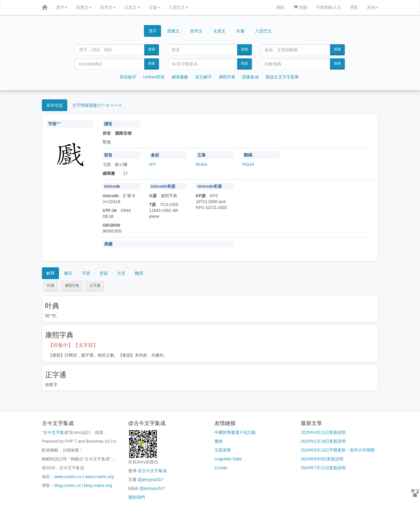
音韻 (104, 273)
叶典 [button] (51, 286)
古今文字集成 (56, 432)
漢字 (62, 7)
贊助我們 (137, 497)
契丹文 (108, 7)
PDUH (248, 164)
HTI (153, 164)
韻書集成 (250, 77)
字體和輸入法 (329, 7)
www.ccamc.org (99, 477)
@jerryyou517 (150, 480)
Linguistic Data (228, 459)
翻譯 (139, 273)
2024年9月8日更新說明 (322, 459)
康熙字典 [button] (72, 286)
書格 (219, 441)
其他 (373, 7)
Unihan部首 (154, 77)
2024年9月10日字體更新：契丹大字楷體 (338, 450)
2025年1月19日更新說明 (323, 441)
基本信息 (55, 105)
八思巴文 (178, 7)
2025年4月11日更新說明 (323, 432)
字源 (86, 273)
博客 (354, 7)
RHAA (202, 164)
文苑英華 (223, 450)
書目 (68, 273)
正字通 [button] (95, 286)
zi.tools (221, 468)
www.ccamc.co (68, 477)
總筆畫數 (180, 77)
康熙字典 (227, 77)
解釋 (50, 273)
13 (122, 164)
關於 (281, 7)
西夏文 (84, 7)
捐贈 (301, 7)
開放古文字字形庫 (282, 77)
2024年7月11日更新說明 (323, 468)
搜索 (152, 49)
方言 (121, 273)
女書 (154, 7)
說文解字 (204, 77)
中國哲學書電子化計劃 (235, 432)
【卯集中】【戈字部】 (73, 345)
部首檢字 (128, 77)
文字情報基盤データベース (97, 105)
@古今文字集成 (152, 471)
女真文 (132, 7)
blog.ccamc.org (98, 485)
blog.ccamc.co (67, 485)
